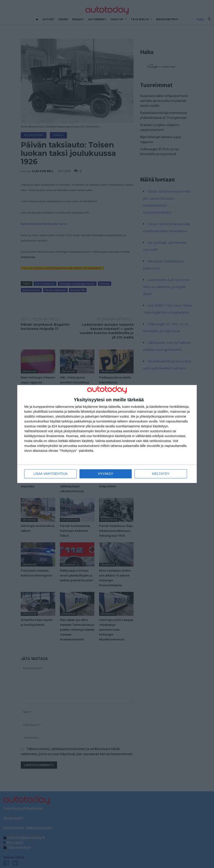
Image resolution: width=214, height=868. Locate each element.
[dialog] (107, 434)
